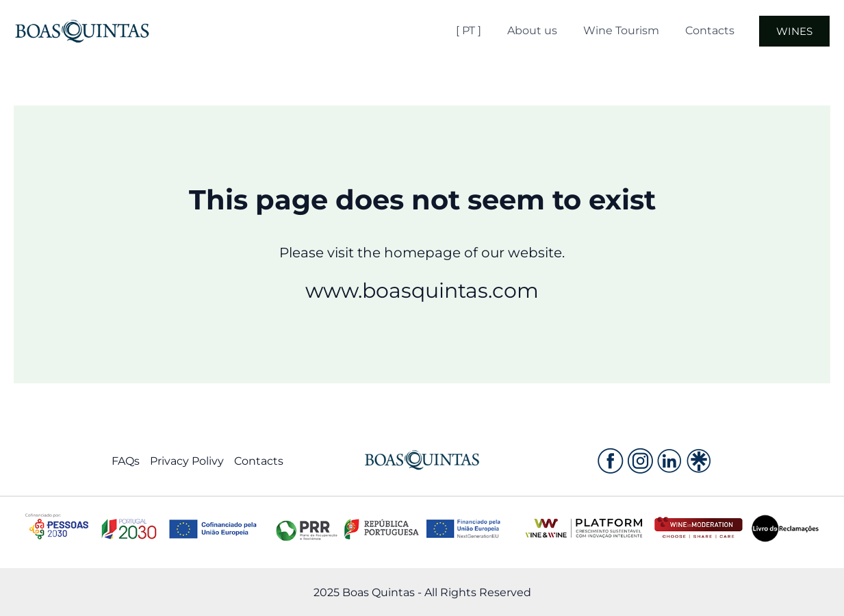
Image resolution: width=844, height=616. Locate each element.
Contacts (720, 30)
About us (551, 30)
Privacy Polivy (187, 461)
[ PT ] (491, 30)
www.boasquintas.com (422, 291)
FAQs (126, 461)
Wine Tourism (636, 30)
